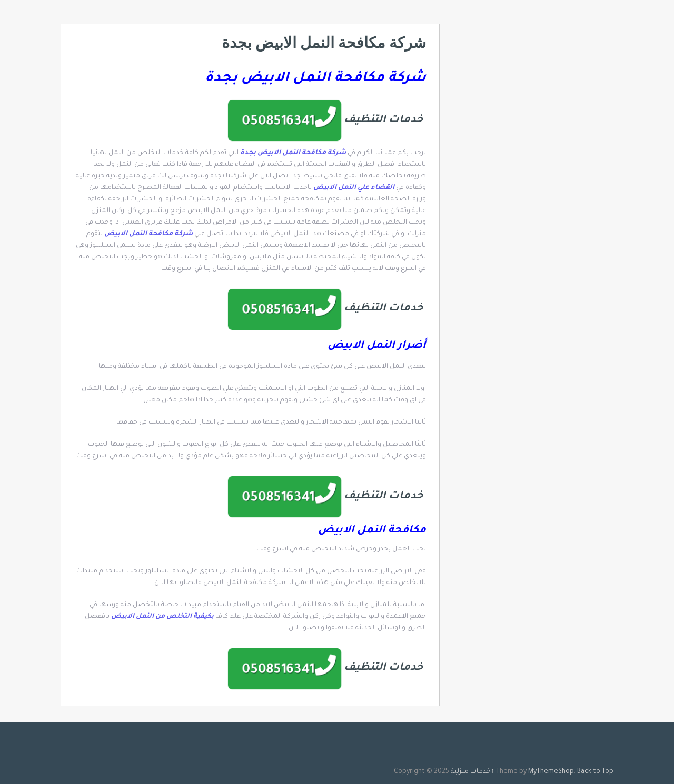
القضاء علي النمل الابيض (355, 188)
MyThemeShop (551, 772)
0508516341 (278, 123)
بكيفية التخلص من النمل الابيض (162, 617)
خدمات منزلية (471, 772)
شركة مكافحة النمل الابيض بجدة (293, 153)
